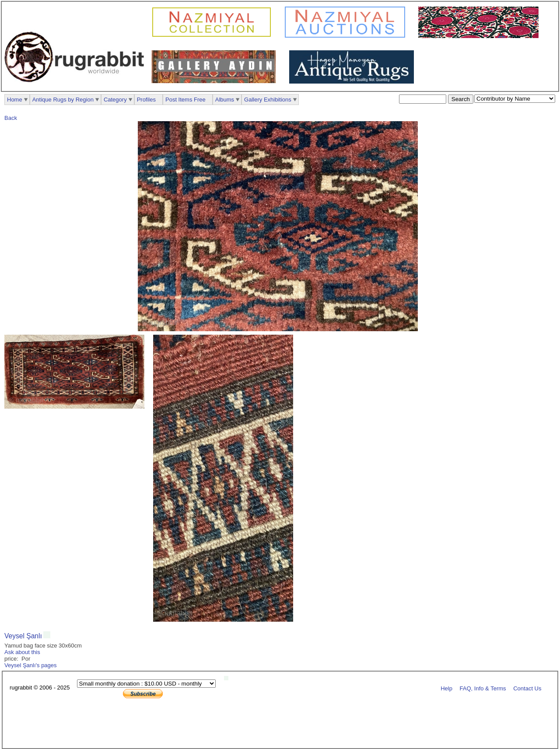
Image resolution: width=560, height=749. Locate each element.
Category (115, 100)
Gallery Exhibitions (268, 100)
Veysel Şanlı (23, 636)
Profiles (146, 100)
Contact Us (527, 688)
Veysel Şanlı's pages (31, 665)
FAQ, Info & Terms (483, 688)
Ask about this (22, 652)
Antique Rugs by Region (63, 100)
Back (11, 118)
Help (446, 688)
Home (15, 100)
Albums (225, 100)
